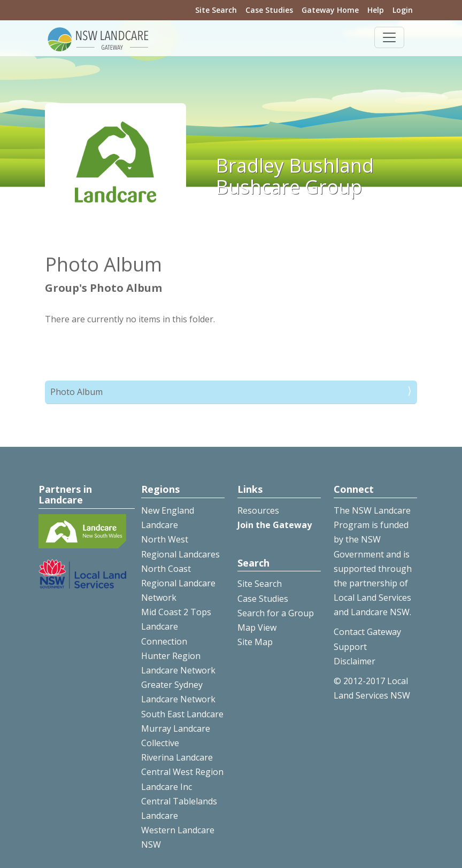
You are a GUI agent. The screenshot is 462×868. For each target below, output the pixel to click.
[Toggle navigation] (389, 37)
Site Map (255, 642)
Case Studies (269, 10)
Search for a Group (276, 613)
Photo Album (76, 392)
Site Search (216, 10)
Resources (258, 510)
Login (403, 10)
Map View (257, 627)
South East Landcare (182, 714)
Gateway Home (330, 10)
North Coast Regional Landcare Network (178, 583)
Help (376, 10)
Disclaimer (355, 661)
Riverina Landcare (177, 757)
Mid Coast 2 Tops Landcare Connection (176, 626)
